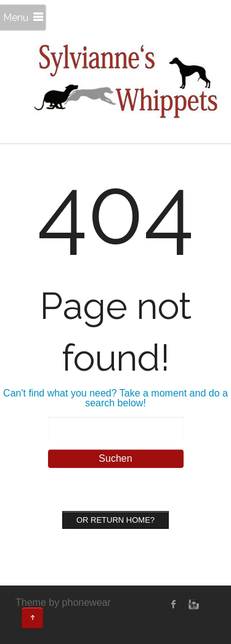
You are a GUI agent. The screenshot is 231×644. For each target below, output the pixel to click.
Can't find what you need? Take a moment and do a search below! (115, 398)
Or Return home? (115, 520)
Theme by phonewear (63, 602)
